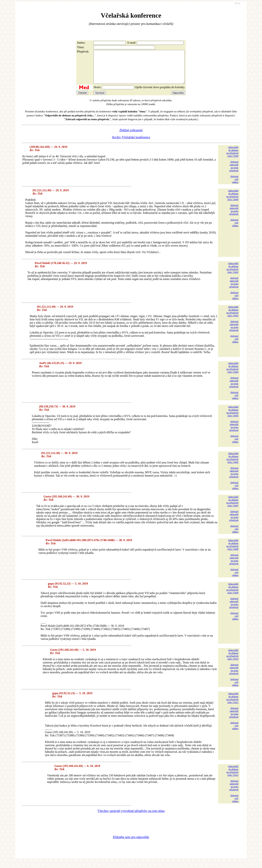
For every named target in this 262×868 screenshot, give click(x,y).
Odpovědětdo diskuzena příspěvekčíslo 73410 (232, 661)
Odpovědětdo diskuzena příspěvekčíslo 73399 (232, 158)
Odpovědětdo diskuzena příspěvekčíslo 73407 (232, 508)
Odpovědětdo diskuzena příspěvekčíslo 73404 (232, 374)
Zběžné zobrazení (131, 137)
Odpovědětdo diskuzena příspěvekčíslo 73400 (232, 202)
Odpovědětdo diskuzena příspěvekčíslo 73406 (232, 464)
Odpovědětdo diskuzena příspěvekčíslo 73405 (232, 418)
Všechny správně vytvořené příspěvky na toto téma (131, 817)
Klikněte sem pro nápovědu (131, 844)
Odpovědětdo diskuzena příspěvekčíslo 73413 (232, 777)
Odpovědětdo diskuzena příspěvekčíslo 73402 (232, 274)
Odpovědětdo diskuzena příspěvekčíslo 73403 (232, 318)
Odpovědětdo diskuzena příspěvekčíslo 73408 (232, 551)
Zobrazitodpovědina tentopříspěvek (234, 173)
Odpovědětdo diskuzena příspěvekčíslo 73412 (232, 704)
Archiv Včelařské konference (131, 144)
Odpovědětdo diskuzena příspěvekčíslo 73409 (232, 595)
